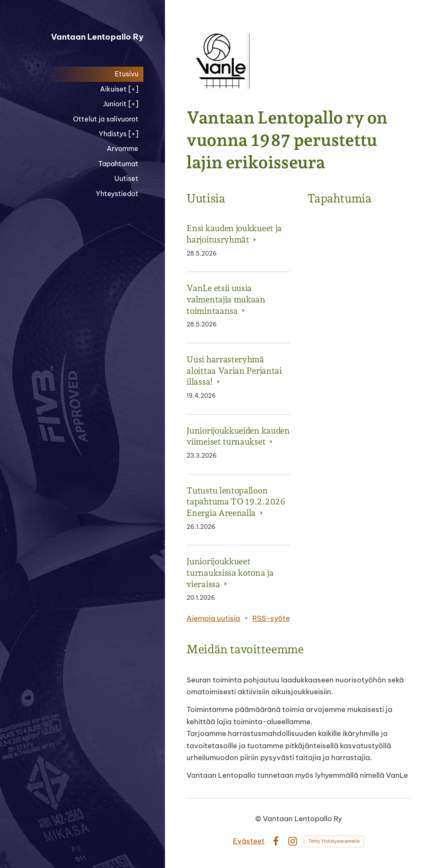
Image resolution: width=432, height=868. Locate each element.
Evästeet (249, 841)
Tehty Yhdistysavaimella (334, 841)
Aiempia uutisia (213, 618)
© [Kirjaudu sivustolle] (259, 818)
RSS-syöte (271, 618)
